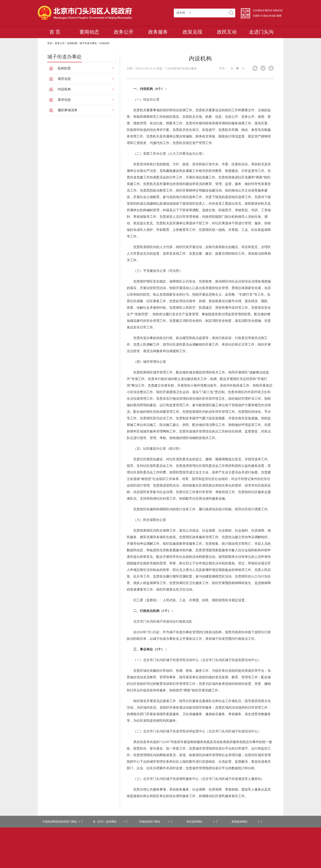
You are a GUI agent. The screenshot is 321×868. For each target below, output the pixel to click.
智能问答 (278, 10)
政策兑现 (192, 32)
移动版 (272, 16)
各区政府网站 (201, 822)
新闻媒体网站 (246, 822)
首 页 (55, 32)
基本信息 (64, 100)
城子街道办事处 (88, 43)
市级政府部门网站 (155, 822)
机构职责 (64, 68)
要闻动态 (89, 32)
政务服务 (158, 32)
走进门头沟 (261, 32)
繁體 (279, 16)
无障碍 (256, 16)
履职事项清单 (68, 110)
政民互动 (227, 32)
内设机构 (64, 89)
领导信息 (64, 79)
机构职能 (72, 43)
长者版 (264, 16)
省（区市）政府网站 (109, 822)
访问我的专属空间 (262, 10)
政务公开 (124, 32)
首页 (50, 43)
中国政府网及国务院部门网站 (61, 822)
